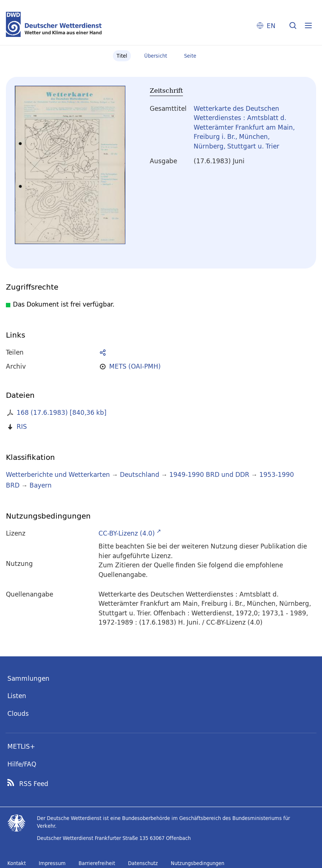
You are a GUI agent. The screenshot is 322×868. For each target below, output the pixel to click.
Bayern (41, 485)
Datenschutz (143, 863)
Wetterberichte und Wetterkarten (58, 474)
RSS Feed (34, 784)
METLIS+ (21, 746)
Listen (17, 696)
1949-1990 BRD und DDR (209, 474)
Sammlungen (28, 678)
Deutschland (140, 474)
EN (271, 26)
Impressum (52, 863)
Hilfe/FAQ (22, 764)
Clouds (18, 713)
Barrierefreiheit (97, 863)
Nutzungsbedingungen (198, 863)
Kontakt (17, 863)
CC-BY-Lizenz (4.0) (127, 533)
